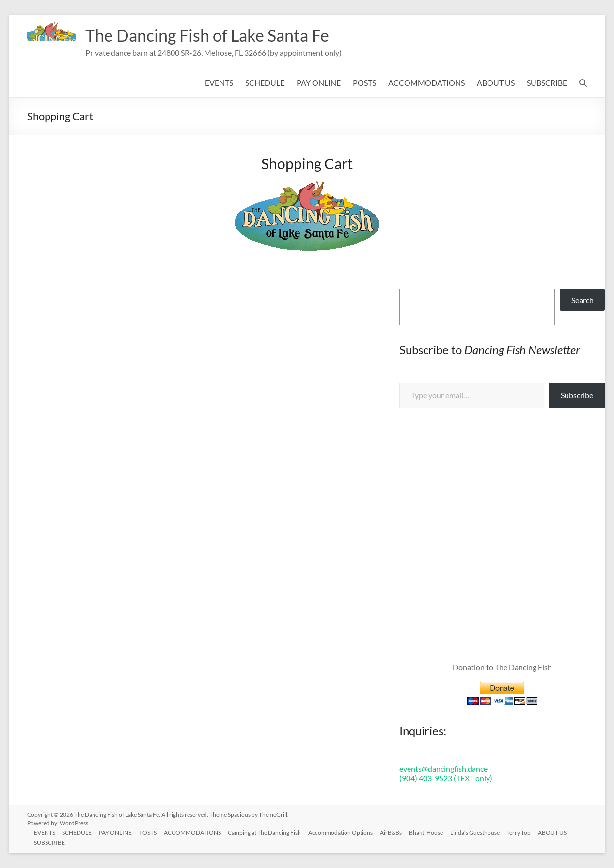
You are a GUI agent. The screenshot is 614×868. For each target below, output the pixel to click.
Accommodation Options (345, 832)
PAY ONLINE (319, 83)
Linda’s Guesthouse (481, 832)
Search (583, 300)
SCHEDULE (265, 83)
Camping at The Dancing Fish (269, 832)
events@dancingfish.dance (443, 769)
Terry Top (526, 832)
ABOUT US (496, 83)
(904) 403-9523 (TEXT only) (446, 779)
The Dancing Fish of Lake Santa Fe (213, 35)
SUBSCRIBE (547, 83)
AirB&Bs (396, 832)
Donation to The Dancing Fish (502, 667)
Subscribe (577, 395)
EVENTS (219, 83)
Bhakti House (432, 832)
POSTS (364, 83)
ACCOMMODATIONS (426, 83)
